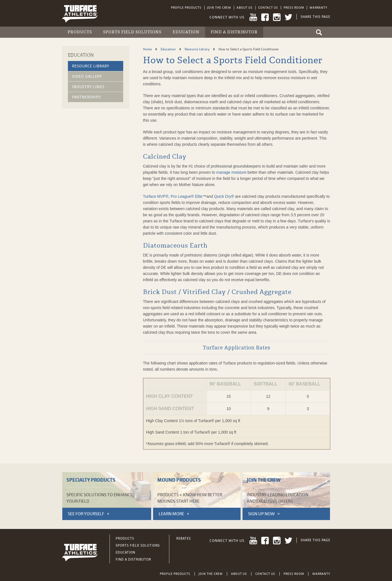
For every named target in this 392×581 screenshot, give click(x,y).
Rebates (184, 538)
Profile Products (186, 8)
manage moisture (231, 172)
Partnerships (86, 97)
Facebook (265, 17)
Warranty (319, 8)
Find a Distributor (234, 32)
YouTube (253, 17)
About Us (245, 8)
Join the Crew (219, 8)
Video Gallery (87, 76)
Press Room (294, 8)
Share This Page (315, 17)
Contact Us (268, 8)
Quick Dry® (224, 196)
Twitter (288, 17)
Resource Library (91, 66)
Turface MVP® (156, 196)
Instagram (277, 17)
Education (186, 32)
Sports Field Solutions (132, 32)
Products (80, 32)
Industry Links (88, 87)
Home (148, 49)
